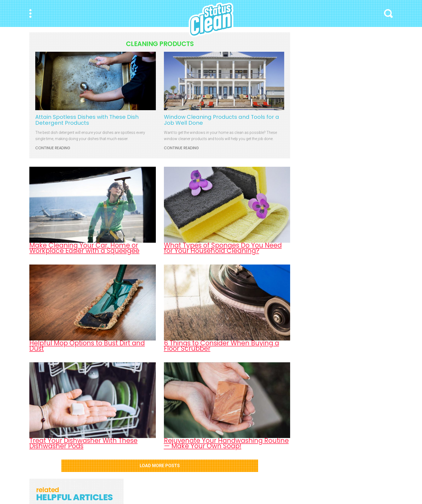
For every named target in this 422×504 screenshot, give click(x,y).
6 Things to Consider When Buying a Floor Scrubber (221, 346)
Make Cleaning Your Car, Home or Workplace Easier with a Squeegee (84, 248)
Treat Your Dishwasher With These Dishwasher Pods (83, 443)
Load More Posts (160, 466)
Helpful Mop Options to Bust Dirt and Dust (87, 346)
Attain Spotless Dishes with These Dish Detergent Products (87, 120)
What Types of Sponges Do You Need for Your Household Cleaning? (223, 248)
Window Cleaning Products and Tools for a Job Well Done (221, 120)
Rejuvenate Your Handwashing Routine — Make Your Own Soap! (226, 443)
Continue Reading (53, 148)
